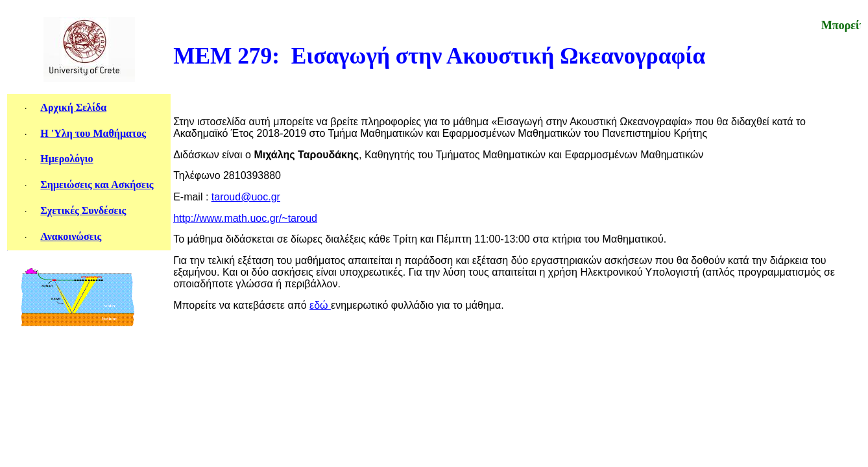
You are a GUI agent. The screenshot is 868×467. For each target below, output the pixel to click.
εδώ (320, 305)
